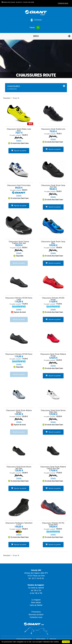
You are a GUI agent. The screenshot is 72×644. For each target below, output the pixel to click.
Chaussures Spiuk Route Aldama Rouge (53, 355)
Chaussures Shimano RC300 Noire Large (19, 299)
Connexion (36, 20)
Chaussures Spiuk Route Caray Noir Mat (53, 186)
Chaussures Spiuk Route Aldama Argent (19, 411)
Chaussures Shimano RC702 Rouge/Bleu (53, 524)
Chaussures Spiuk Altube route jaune (19, 130)
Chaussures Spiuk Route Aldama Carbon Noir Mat (53, 468)
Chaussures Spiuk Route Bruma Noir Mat (19, 468)
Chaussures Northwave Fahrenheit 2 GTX (19, 524)
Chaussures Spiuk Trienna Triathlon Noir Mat (19, 242)
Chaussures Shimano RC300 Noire (19, 354)
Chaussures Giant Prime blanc (19, 185)
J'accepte (66, 642)
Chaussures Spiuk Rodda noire (53, 129)
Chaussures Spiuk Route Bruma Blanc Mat (53, 411)
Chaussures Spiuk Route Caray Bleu (53, 242)
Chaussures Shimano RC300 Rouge (53, 299)
